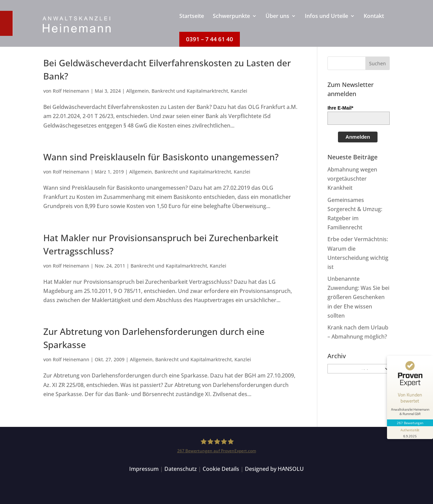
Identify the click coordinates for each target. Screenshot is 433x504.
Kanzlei (239, 91)
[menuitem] (192, 23)
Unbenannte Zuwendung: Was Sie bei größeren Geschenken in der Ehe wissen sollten (358, 297)
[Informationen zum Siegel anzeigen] (410, 433)
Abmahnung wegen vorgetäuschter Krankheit (352, 179)
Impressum (144, 469)
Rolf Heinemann (71, 91)
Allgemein (138, 91)
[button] (378, 63)
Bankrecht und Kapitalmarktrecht (190, 91)
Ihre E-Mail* (340, 108)
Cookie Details (221, 469)
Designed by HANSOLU (274, 469)
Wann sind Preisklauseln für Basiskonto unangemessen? (161, 157)
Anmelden (358, 137)
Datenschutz (181, 469)
